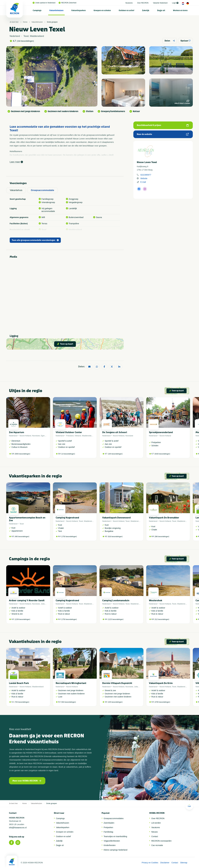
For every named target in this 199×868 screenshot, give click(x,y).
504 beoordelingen (68, 702)
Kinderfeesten (110, 845)
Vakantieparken (78, 10)
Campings (37, 10)
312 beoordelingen (162, 619)
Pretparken (108, 827)
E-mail (143, 182)
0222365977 (146, 175)
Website (144, 178)
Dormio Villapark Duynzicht (117, 683)
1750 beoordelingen (69, 537)
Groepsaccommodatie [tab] (42, 190)
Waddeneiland (88, 436)
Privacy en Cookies (150, 863)
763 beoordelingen (22, 702)
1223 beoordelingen (116, 619)
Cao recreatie (157, 845)
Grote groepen (52, 22)
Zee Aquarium (17, 432)
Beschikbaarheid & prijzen (163, 125)
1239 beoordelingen (22, 619)
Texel (22, 524)
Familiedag (108, 832)
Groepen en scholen (102, 10)
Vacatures (129, 3)
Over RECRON (143, 3)
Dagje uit (161, 10)
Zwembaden (109, 823)
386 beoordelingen (162, 537)
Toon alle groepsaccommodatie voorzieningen (35, 240)
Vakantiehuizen (56, 10)
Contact (155, 836)
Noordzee (36, 436)
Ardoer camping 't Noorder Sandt (27, 600)
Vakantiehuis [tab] (16, 190)
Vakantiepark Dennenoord (116, 518)
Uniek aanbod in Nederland (44, 3)
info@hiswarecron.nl (18, 828)
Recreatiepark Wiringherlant (71, 683)
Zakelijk (146, 10)
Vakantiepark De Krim (161, 683)
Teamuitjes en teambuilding (115, 836)
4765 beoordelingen (162, 702)
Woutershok (156, 600)
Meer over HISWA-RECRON (27, 781)
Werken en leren (180, 10)
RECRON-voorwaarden (161, 841)
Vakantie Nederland (160, 3)
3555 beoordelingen (22, 454)
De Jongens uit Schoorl (115, 432)
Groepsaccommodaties (114, 818)
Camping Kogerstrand (67, 518)
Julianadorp (46, 604)
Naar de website (163, 134)
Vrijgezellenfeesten (112, 841)
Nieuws (155, 832)
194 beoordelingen (25, 41)
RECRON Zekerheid (67, 3)
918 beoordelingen (115, 537)
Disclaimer (165, 863)
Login (175, 3)
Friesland (70, 436)
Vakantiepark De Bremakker (164, 518)
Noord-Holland (25, 436)
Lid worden (156, 823)
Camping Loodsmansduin (116, 600)
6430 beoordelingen (162, 454)
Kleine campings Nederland (115, 850)
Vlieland (78, 436)
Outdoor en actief (126, 10)
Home (25, 22)
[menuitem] (37, 10)
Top (189, 806)
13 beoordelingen (68, 454)
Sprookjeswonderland (161, 432)
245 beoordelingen (115, 702)
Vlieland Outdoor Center (69, 432)
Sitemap (184, 863)
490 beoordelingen (22, 537)
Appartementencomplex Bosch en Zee (27, 519)
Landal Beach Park (19, 683)
